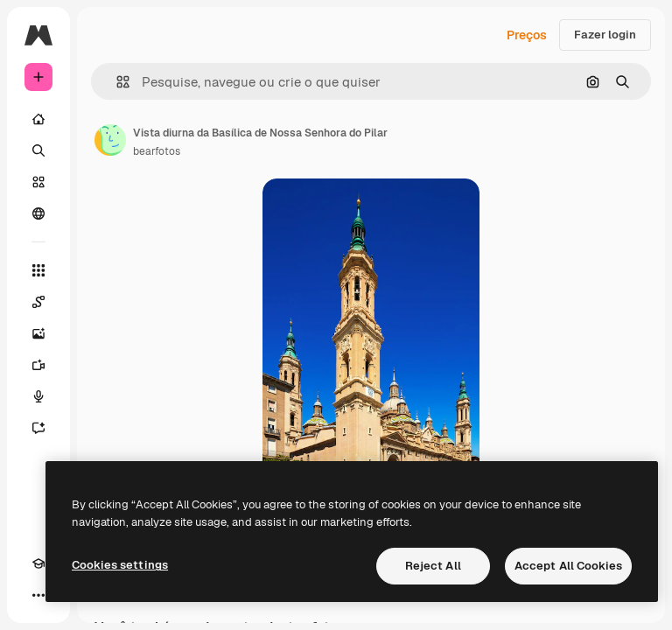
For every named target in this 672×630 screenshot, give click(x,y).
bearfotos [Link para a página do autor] (157, 151)
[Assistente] (38, 428)
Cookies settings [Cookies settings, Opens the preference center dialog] (120, 565)
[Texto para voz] (38, 396)
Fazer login (605, 35)
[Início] (38, 119)
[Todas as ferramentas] (38, 270)
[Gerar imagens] (38, 333)
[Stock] (38, 182)
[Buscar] (38, 150)
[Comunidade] (38, 213)
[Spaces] (38, 302)
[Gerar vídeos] (38, 365)
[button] (116, 82)
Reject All (433, 566)
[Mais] (38, 595)
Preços (527, 35)
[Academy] (38, 563)
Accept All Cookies (568, 566)
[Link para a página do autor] (110, 140)
